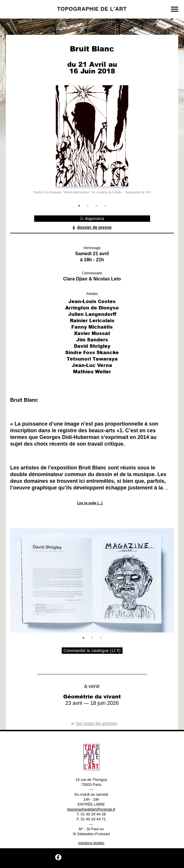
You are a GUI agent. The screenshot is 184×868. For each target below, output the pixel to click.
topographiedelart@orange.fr (91, 809)
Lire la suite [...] (90, 503)
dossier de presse (92, 227)
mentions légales (91, 843)
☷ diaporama (92, 219)
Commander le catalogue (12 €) (92, 651)
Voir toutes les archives (94, 723)
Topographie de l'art (92, 9)
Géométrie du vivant (92, 696)
